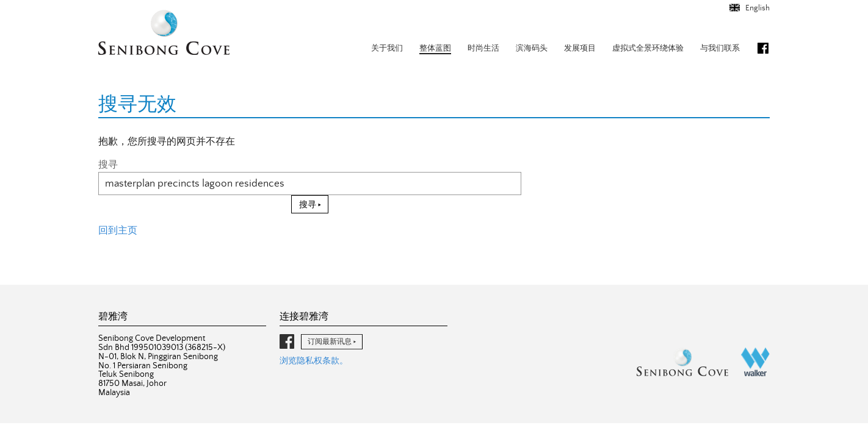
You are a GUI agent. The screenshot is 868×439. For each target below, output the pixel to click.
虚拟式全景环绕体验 (648, 48)
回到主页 (118, 230)
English (757, 8)
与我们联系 (720, 48)
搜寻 (108, 165)
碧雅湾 (164, 34)
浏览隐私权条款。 (314, 361)
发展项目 (580, 48)
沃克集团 (755, 362)
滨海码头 (532, 48)
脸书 (763, 48)
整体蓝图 (435, 48)
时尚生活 (483, 48)
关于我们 (387, 48)
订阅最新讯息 (330, 341)
